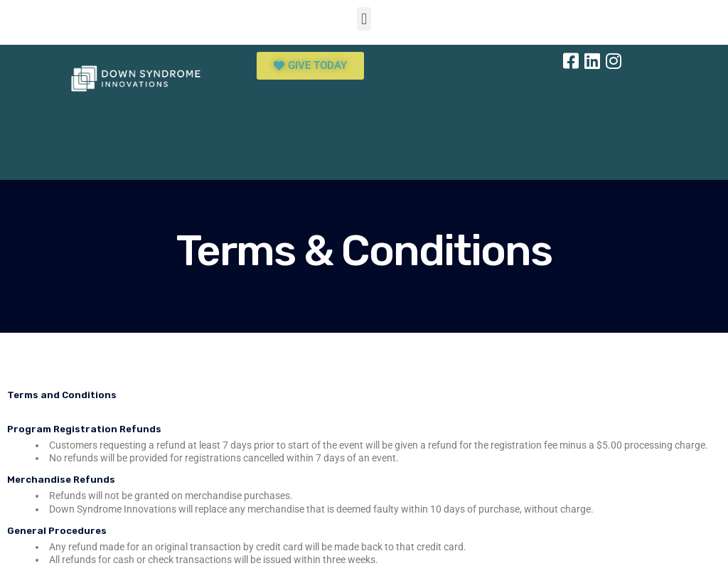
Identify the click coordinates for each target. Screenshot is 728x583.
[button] (364, 19)
